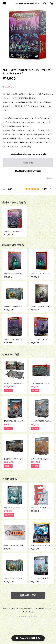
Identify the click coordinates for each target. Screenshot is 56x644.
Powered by (28, 616)
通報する (50, 178)
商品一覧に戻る (28, 595)
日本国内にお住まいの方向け (28, 171)
